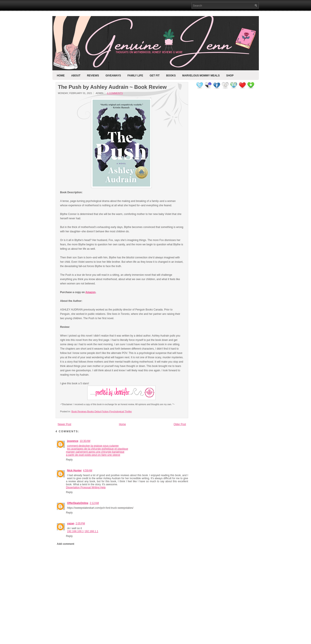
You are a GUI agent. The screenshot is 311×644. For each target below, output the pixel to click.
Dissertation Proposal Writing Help (86, 487)
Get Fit (155, 76)
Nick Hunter (74, 471)
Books (171, 76)
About (76, 76)
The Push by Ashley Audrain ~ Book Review (112, 87)
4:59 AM (88, 471)
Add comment (66, 544)
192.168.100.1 (76, 531)
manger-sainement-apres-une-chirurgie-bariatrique (95, 452)
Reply (69, 460)
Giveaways (113, 76)
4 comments (115, 93)
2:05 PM (80, 523)
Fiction (105, 411)
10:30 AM (85, 441)
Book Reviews (79, 411)
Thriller (128, 411)
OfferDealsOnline (78, 503)
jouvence (73, 441)
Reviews (93, 76)
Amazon (91, 292)
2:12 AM (94, 503)
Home (61, 76)
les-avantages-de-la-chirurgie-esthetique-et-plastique (98, 449)
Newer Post (65, 424)
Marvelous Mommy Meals (201, 76)
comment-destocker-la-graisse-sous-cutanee (93, 446)
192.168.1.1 (91, 531)
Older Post (180, 424)
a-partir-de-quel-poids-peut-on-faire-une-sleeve (93, 455)
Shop (230, 76)
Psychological (117, 411)
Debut (98, 411)
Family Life (135, 76)
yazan (71, 523)
